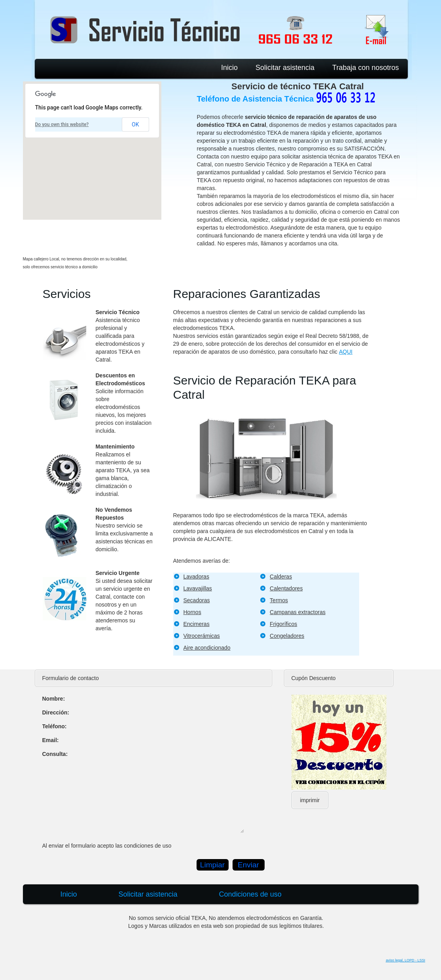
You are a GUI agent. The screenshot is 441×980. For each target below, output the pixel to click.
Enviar (248, 865)
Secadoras (197, 600)
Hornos (192, 612)
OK (135, 124)
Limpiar (212, 865)
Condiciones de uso (250, 894)
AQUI (346, 352)
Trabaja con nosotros (365, 68)
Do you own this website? (62, 124)
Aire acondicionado (207, 648)
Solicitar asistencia (285, 68)
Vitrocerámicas (202, 636)
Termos (279, 600)
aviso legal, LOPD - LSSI (405, 960)
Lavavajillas (198, 588)
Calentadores (286, 588)
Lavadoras (196, 577)
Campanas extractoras (298, 612)
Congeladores (287, 636)
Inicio (229, 68)
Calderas (281, 577)
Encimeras (197, 624)
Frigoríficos (283, 624)
